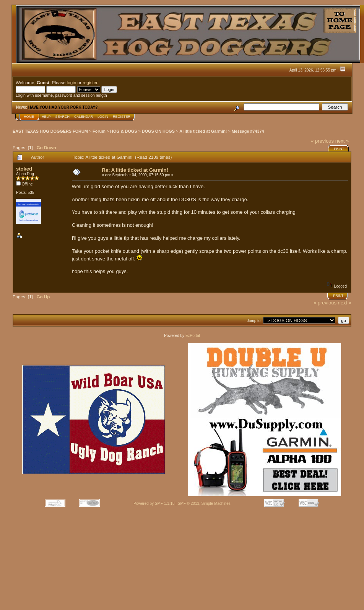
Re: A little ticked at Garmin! (135, 170)
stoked (24, 169)
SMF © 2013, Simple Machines (204, 503)
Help (46, 117)
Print (339, 149)
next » (342, 141)
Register (122, 117)
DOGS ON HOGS (158, 131)
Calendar (84, 117)
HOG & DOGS (123, 131)
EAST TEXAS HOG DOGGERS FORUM (50, 131)
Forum (99, 131)
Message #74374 (248, 131)
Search (63, 117)
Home (29, 117)
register (90, 82)
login (72, 82)
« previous (322, 141)
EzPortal (193, 336)
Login (103, 117)
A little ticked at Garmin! (203, 131)
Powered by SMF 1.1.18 (154, 503)
